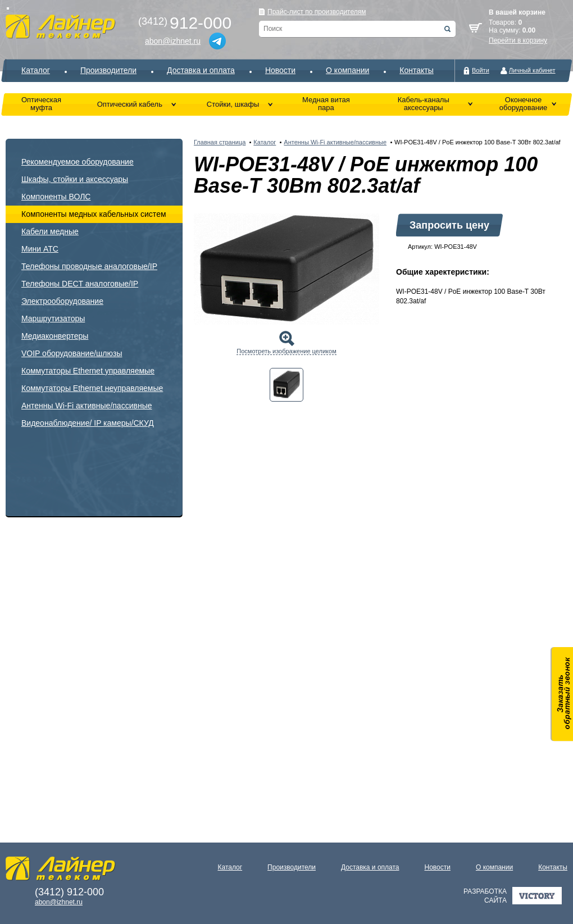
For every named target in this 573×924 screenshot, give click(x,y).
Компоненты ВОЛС (56, 197)
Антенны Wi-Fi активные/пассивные (87, 406)
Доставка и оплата (201, 70)
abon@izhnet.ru (173, 41)
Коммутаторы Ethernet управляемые (88, 371)
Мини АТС (40, 249)
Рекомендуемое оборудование (78, 162)
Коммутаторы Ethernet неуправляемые (92, 388)
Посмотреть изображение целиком (286, 351)
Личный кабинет (532, 70)
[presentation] (286, 385)
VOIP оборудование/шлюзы (72, 353)
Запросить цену (449, 225)
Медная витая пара (326, 104)
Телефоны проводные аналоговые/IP (89, 266)
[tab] (286, 385)
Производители (108, 70)
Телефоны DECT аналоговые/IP (80, 284)
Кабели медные (50, 231)
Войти (481, 70)
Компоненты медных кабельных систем (94, 214)
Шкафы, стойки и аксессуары (75, 179)
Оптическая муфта (41, 104)
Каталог (36, 70)
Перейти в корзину (518, 40)
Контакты (416, 70)
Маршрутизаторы (53, 318)
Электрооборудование (62, 301)
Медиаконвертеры (55, 336)
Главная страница (220, 142)
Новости (280, 70)
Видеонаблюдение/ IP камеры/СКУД (88, 423)
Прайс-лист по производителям (317, 12)
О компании (347, 70)
